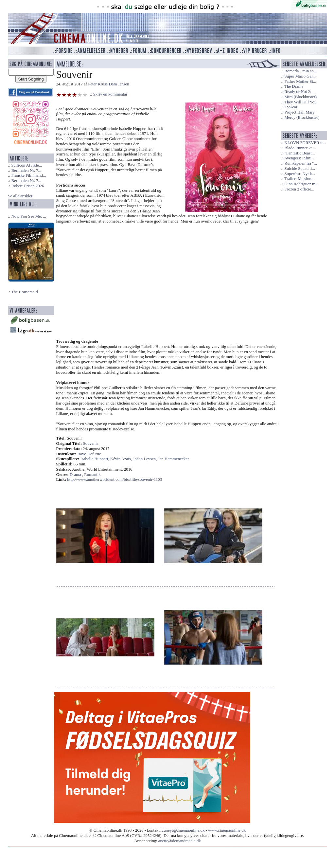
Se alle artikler (20, 196)
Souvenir (91, 443)
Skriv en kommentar (110, 94)
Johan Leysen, (145, 459)
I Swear (291, 107)
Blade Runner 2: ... (300, 148)
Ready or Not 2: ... (300, 92)
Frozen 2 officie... (299, 189)
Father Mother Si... (300, 81)
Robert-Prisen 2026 (27, 186)
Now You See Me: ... (29, 216)
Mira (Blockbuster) (300, 97)
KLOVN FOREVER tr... (305, 143)
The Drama (294, 86)
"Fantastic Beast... (300, 153)
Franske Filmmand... (28, 175)
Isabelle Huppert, (95, 459)
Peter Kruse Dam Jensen (108, 84)
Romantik (92, 475)
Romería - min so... (300, 71)
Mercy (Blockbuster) (302, 118)
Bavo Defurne (89, 454)
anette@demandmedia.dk (180, 841)
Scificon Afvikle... (26, 165)
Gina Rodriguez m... (301, 184)
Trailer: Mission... (299, 179)
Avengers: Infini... (300, 158)
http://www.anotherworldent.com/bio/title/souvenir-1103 (115, 479)
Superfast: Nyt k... (300, 174)
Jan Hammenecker (174, 459)
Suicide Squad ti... (300, 169)
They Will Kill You (300, 102)
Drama (75, 475)
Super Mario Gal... (300, 76)
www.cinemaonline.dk (227, 830)
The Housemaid (24, 292)
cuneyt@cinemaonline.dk (183, 830)
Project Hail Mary (299, 112)
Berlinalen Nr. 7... (26, 171)
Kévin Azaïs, (122, 459)
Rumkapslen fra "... (300, 163)
